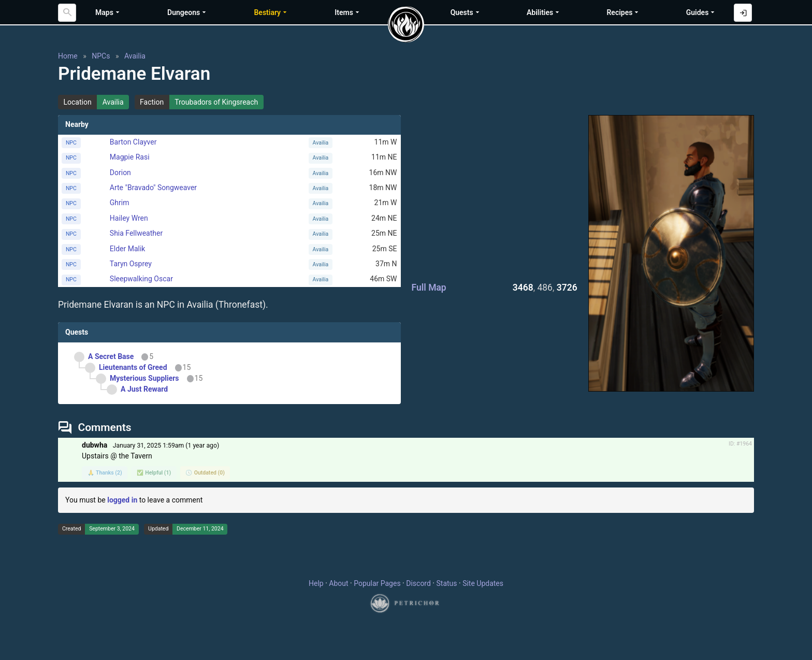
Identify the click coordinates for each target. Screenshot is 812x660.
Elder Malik (128, 249)
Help (316, 583)
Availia (135, 56)
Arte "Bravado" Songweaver (153, 188)
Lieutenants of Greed (133, 367)
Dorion (120, 173)
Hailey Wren (129, 218)
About (338, 583)
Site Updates (483, 583)
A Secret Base (111, 356)
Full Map (429, 288)
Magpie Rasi (130, 157)
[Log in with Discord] (743, 13)
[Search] (67, 13)
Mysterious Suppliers (144, 378)
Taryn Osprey (131, 264)
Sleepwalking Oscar (141, 279)
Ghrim (120, 203)
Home (68, 56)
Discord (418, 583)
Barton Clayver (133, 142)
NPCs (101, 56)
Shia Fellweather (136, 233)
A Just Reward (144, 389)
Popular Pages (377, 583)
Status (446, 583)
